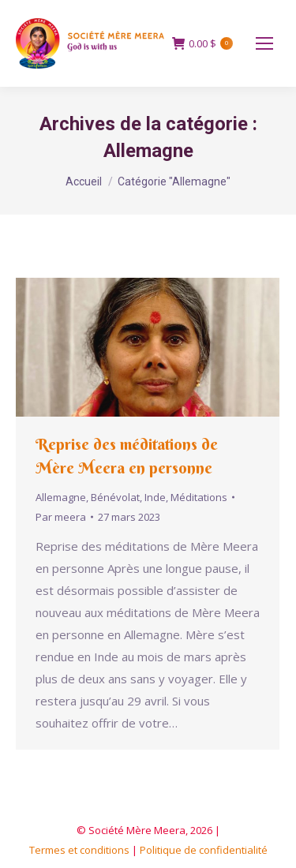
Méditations (199, 497)
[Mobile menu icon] (264, 43)
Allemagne (61, 497)
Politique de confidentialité (204, 850)
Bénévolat (115, 497)
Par (61, 517)
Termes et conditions (79, 850)
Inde (155, 497)
